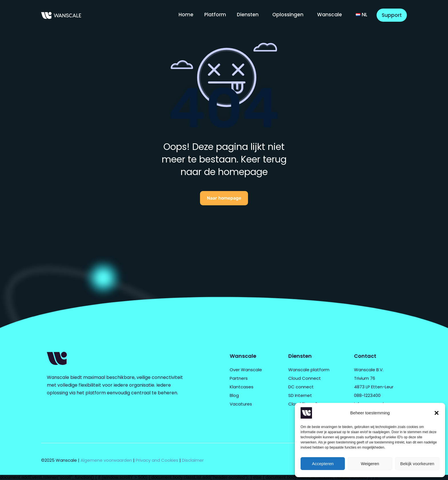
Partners (239, 378)
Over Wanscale (246, 370)
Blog (234, 395)
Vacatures (241, 404)
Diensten (248, 15)
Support (392, 15)
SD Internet (300, 395)
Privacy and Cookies (157, 460)
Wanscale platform (309, 370)
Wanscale (330, 15)
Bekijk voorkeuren (417, 464)
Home (186, 15)
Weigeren (370, 464)
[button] (437, 413)
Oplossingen (288, 15)
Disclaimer (193, 460)
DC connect (301, 387)
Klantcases (242, 387)
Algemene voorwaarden (106, 460)
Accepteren (323, 464)
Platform (215, 15)
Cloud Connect (305, 378)
